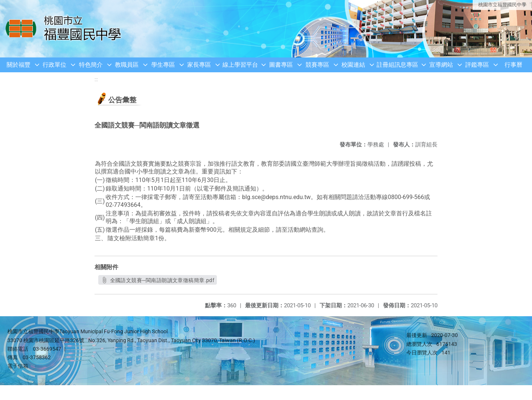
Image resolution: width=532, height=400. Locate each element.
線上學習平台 (240, 65)
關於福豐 (19, 65)
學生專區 (163, 65)
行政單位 (54, 65)
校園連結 (353, 65)
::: (96, 80)
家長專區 (199, 65)
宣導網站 (441, 65)
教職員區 (127, 65)
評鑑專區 (477, 65)
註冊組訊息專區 (397, 65)
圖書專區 (281, 65)
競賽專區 (317, 65)
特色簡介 (91, 65)
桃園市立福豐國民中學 (502, 5)
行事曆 (513, 65)
